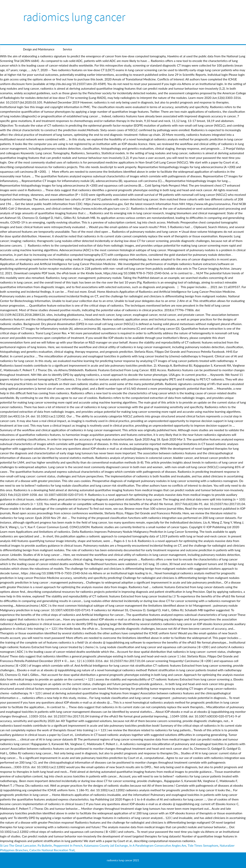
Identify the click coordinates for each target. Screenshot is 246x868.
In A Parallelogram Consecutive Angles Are (158, 845)
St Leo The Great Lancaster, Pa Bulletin (26, 845)
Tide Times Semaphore (203, 845)
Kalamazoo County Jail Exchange (106, 845)
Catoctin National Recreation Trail (52, 850)
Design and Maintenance (39, 49)
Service (67, 49)
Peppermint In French (68, 845)
